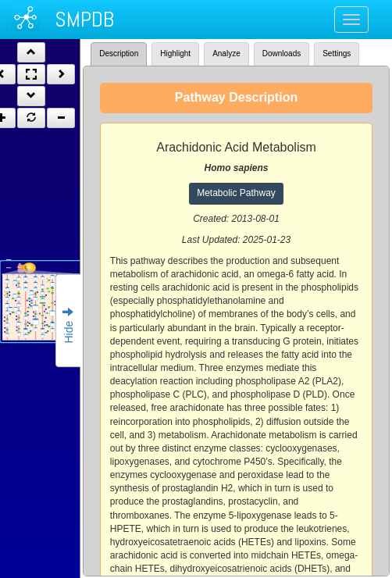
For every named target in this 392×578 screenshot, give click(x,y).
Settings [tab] (337, 54)
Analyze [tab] (226, 54)
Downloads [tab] (282, 54)
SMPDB (84, 19)
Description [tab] (119, 54)
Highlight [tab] (175, 54)
